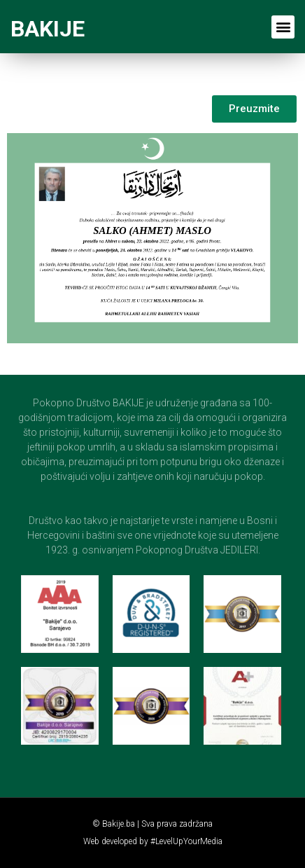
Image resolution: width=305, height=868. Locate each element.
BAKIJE (48, 29)
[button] (283, 27)
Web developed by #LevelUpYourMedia (153, 841)
